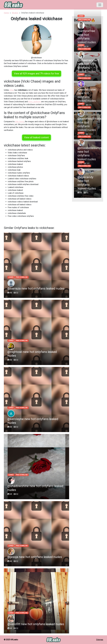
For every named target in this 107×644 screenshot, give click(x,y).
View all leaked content (36, 137)
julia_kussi (20, 122)
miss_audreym (35, 102)
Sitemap (100, 640)
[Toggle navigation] (100, 5)
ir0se (12, 90)
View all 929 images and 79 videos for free (36, 74)
